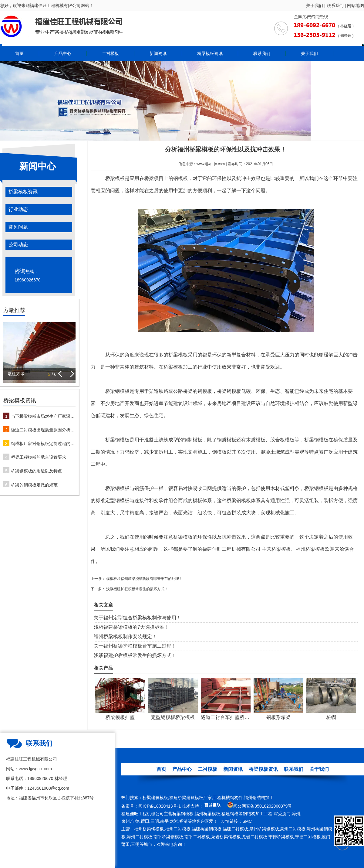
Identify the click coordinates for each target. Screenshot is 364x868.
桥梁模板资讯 (210, 53)
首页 (19, 53)
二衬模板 (110, 53)
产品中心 (63, 53)
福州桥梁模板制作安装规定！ (125, 637)
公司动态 (18, 245)
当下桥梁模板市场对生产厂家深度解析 (43, 416)
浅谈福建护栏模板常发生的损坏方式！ (137, 589)
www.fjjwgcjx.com (211, 164)
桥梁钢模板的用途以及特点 (36, 471)
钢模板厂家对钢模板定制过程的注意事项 (43, 444)
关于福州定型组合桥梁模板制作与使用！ (137, 618)
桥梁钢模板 (183, 814)
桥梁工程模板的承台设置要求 (39, 457)
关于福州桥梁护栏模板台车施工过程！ (135, 646)
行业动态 (18, 209)
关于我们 (315, 5)
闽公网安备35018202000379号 (263, 806)
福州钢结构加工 (259, 798)
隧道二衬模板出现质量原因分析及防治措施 (43, 430)
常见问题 (18, 227)
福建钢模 (230, 814)
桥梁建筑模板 (155, 798)
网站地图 (356, 5)
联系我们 (335, 5)
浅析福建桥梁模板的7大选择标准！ (131, 627)
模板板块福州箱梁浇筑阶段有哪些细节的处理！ (144, 579)
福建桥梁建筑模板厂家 (190, 798)
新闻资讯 (158, 53)
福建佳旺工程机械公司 (143, 814)
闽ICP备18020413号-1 (160, 806)
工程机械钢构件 (228, 798)
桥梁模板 (115, 178)
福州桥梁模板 (207, 814)
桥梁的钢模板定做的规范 (34, 485)
